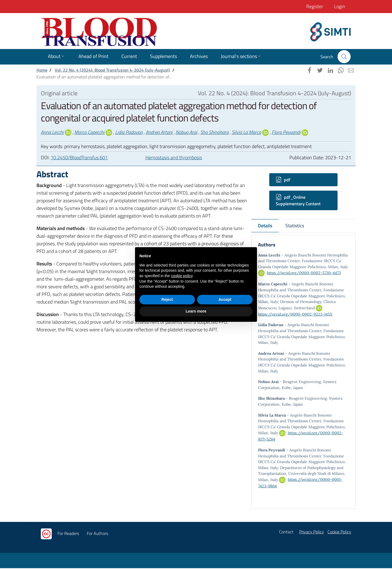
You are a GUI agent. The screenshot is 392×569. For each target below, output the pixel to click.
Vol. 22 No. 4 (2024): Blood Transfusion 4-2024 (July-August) (112, 70)
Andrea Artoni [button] (159, 132)
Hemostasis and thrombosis (174, 157)
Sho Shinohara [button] (215, 132)
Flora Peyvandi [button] (286, 132)
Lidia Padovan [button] (129, 132)
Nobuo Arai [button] (186, 132)
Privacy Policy (312, 533)
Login (340, 6)
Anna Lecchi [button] (52, 132)
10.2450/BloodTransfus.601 (79, 157)
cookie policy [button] (182, 276)
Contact (286, 533)
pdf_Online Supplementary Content (298, 200)
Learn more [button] (196, 311)
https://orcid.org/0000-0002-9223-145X (295, 315)
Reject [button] (167, 299)
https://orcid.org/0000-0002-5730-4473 (304, 273)
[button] (344, 57)
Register (315, 6)
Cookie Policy (339, 533)
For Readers (68, 534)
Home (42, 70)
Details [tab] (265, 226)
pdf (283, 180)
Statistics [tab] (295, 226)
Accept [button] (225, 299)
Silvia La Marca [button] (246, 132)
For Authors (97, 534)
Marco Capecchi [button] (89, 132)
